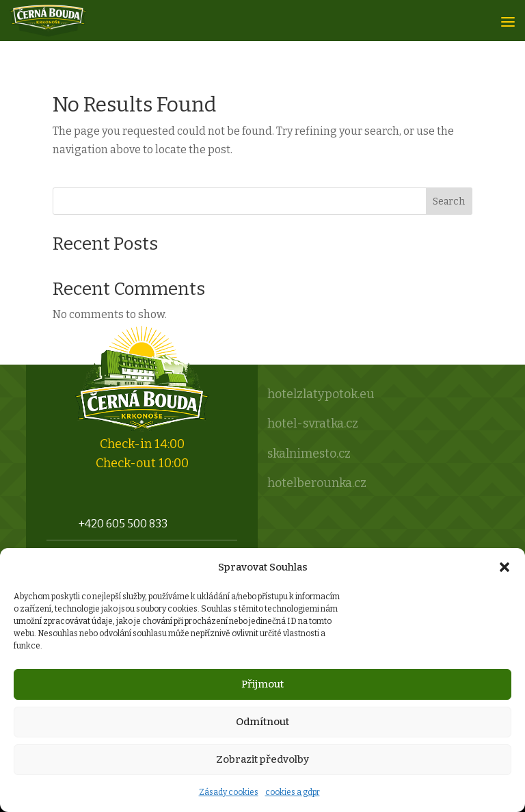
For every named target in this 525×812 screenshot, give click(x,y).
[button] (504, 567)
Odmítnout (262, 722)
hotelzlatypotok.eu (321, 394)
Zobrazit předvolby (262, 759)
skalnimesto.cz (309, 454)
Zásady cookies (229, 792)
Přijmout (262, 684)
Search (449, 201)
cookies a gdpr (293, 792)
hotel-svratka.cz (313, 423)
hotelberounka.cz (317, 483)
